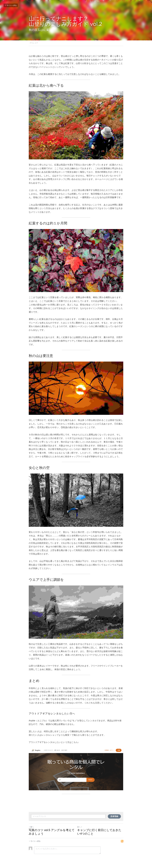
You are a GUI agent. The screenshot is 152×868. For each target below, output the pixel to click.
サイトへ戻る (11, 5)
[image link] (76, 769)
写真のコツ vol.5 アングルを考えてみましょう (52, 832)
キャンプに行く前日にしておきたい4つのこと (99, 832)
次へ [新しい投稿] (80, 827)
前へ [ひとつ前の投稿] (31, 827)
